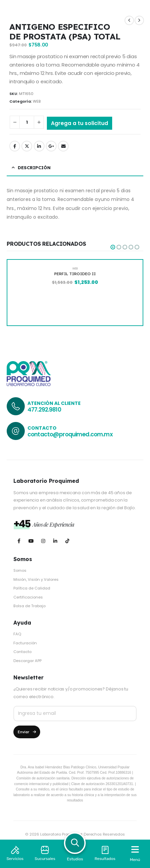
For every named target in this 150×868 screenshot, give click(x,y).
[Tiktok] (67, 541)
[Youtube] (31, 541)
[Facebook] (19, 541)
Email (63, 146)
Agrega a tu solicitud (80, 123)
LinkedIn (39, 146)
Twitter (27, 146)
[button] (113, 247)
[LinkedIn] (55, 541)
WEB (37, 101)
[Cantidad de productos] (27, 122)
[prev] (129, 20)
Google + (51, 146)
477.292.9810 (44, 410)
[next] (139, 20)
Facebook (15, 146)
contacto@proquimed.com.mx (70, 434)
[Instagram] (43, 541)
